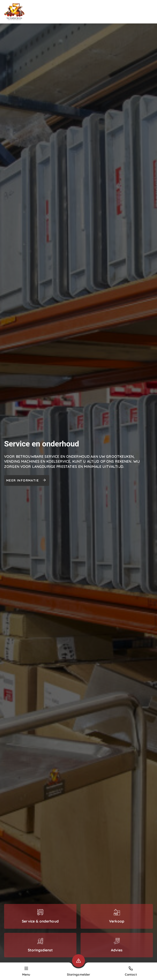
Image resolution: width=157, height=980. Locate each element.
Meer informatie (27, 480)
